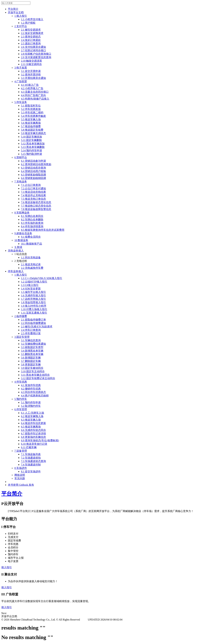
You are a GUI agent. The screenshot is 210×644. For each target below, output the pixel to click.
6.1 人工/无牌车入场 (32, 413)
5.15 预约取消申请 (31, 154)
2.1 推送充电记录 (31, 264)
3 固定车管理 (22, 337)
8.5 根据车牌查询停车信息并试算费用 (43, 230)
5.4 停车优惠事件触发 (33, 116)
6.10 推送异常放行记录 (34, 444)
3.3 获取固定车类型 (32, 347)
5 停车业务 (21, 102)
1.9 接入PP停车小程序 (34, 306)
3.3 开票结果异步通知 (33, 78)
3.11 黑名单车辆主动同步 (35, 375)
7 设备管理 (21, 451)
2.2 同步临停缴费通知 (33, 323)
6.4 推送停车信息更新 (33, 423)
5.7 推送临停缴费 (31, 126)
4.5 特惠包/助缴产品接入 (35, 99)
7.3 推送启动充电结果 (33, 192)
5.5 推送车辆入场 (31, 119)
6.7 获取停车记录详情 (33, 434)
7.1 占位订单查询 (31, 185)
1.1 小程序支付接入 (32, 19)
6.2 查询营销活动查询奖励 (36, 164)
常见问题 (20, 478)
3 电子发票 (21, 68)
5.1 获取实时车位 (31, 106)
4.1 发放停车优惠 (31, 385)
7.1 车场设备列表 (31, 454)
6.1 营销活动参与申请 (33, 161)
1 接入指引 (21, 16)
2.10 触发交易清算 (31, 61)
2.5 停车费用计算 (31, 333)
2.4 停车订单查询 (31, 330)
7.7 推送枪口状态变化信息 (36, 206)
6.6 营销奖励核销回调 (33, 178)
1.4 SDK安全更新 (31, 289)
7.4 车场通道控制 (31, 465)
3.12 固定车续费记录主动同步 (38, 378)
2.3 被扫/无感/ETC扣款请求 (37, 327)
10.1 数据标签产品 (31, 244)
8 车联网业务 (22, 213)
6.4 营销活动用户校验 (33, 171)
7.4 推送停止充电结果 (33, 195)
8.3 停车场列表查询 (32, 223)
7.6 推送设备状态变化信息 (36, 202)
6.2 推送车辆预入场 (32, 416)
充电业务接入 (16, 251)
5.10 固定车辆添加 (31, 137)
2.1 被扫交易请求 (31, 30)
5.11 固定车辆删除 (31, 140)
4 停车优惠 (21, 382)
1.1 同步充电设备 (31, 257)
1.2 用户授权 (28, 23)
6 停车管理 (21, 409)
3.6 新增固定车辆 (31, 358)
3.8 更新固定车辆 (31, 364)
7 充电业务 (21, 182)
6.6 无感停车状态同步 (33, 430)
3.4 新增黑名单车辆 (32, 351)
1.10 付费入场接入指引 (34, 309)
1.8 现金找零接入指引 (33, 302)
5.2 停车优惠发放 (31, 109)
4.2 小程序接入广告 (32, 88)
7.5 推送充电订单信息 (33, 199)
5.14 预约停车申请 (31, 150)
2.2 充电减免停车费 (32, 268)
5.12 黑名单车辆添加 (33, 144)
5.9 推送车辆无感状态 (33, 133)
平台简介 (13, 9)
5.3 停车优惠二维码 (32, 113)
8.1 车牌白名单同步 (32, 216)
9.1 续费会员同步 (31, 237)
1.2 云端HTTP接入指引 (34, 282)
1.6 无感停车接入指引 (33, 295)
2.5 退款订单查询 (31, 43)
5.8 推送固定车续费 (32, 130)
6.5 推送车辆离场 (31, 427)
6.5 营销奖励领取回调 (33, 175)
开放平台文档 (16, 12)
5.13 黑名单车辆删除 (33, 147)
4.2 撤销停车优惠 (31, 389)
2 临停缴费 (21, 316)
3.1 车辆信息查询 (31, 340)
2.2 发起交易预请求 (32, 33)
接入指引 (7, 567)
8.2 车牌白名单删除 (32, 220)
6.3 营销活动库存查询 (33, 168)
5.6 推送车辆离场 (31, 123)
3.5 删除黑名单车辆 (32, 354)
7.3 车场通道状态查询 (33, 461)
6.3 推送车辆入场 (31, 420)
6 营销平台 (21, 157)
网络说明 (20, 475)
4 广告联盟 (21, 81)
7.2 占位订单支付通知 (33, 188)
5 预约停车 (21, 399)
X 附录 (18, 247)
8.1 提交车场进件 (31, 471)
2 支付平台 (21, 26)
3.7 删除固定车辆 (31, 361)
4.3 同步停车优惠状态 (33, 392)
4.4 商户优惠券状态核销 (35, 396)
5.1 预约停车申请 (31, 402)
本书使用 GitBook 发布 (21, 485)
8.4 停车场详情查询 (32, 226)
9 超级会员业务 (23, 233)
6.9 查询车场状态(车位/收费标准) (40, 440)
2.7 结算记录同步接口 (33, 50)
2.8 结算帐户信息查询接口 (36, 54)
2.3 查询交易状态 (31, 37)
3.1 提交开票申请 (31, 71)
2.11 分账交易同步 (31, 64)
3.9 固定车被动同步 (32, 368)
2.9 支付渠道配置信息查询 (36, 57)
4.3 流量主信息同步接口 (35, 92)
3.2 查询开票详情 (31, 75)
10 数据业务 (21, 240)
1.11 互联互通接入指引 (34, 313)
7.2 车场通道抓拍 (31, 458)
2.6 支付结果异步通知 (33, 47)
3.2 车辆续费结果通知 (33, 344)
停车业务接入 (16, 271)
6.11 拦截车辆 (29, 447)
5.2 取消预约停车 (31, 406)
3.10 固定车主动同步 (33, 371)
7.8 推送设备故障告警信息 (36, 209)
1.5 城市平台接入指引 (33, 292)
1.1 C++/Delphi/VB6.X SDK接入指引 (42, 278)
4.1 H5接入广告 (30, 85)
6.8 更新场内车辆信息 (33, 437)
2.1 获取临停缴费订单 (33, 320)
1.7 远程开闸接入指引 (33, 299)
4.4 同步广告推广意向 (33, 95)
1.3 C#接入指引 (30, 285)
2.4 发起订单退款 (31, 40)
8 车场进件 (21, 468)
